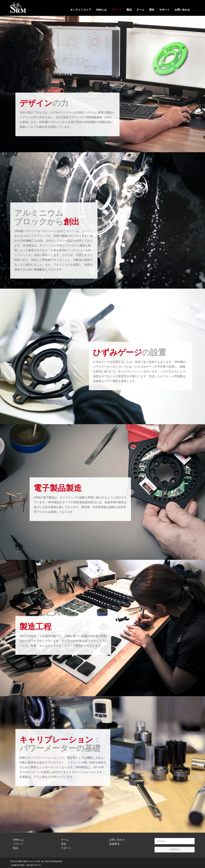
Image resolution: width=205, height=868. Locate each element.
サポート (164, 10)
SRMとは (101, 10)
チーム (140, 10)
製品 (129, 10)
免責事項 (114, 844)
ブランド (117, 10)
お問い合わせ (182, 10)
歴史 (152, 10)
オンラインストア (81, 10)
